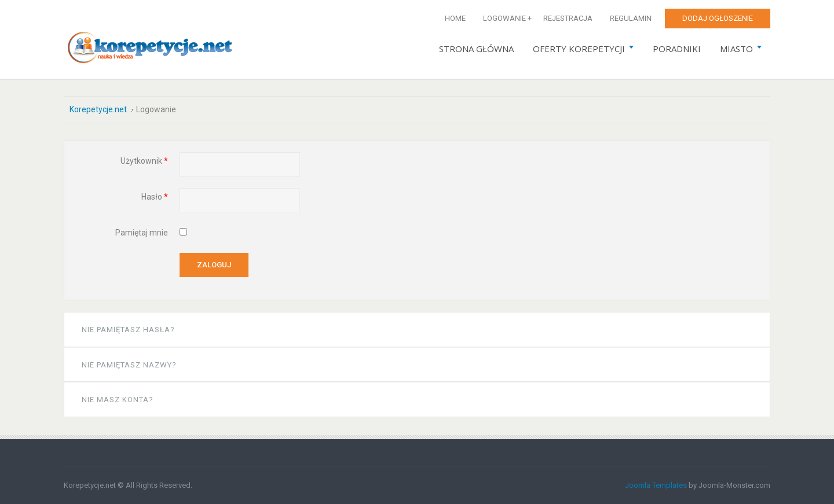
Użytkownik (144, 161)
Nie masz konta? (118, 400)
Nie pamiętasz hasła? (128, 330)
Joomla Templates (656, 485)
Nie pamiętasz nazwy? (129, 365)
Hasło (155, 197)
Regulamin (631, 18)
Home (455, 18)
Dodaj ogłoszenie (718, 18)
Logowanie (504, 18)
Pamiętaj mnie (142, 233)
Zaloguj (214, 265)
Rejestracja (568, 18)
